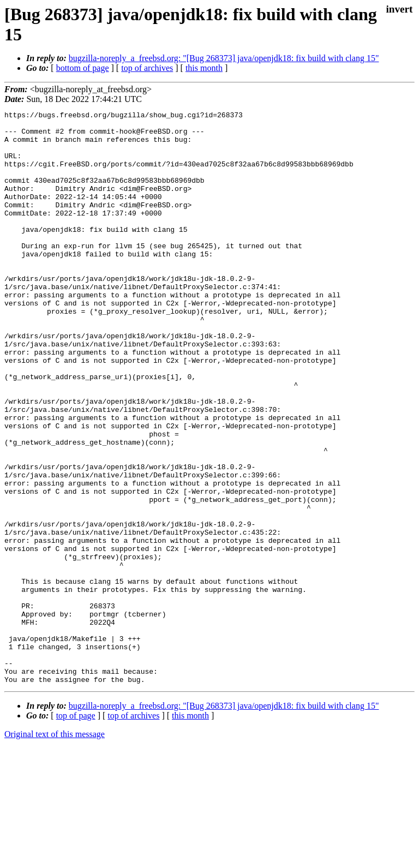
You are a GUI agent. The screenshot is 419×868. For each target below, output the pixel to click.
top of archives (147, 68)
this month (204, 68)
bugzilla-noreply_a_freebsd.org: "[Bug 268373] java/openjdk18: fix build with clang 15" (224, 58)
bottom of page (83, 68)
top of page (76, 830)
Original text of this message (55, 849)
